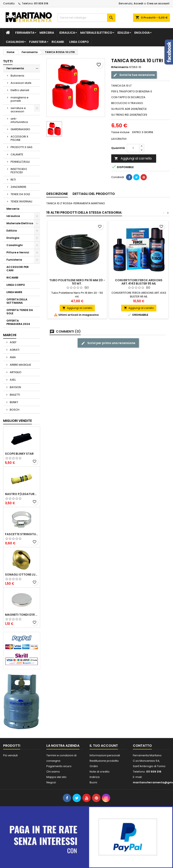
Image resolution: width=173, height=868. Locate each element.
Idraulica (67, 33)
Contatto (9, 3)
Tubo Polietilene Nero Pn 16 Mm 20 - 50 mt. (77, 282)
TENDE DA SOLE (20, 194)
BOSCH (14, 410)
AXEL (12, 380)
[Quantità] (133, 148)
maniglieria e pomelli (20, 99)
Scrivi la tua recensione (134, 75)
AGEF (13, 342)
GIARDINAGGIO (20, 129)
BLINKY (14, 402)
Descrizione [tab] (57, 194)
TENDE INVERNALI (21, 201)
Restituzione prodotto (104, 761)
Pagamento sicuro (59, 766)
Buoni (93, 782)
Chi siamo (53, 772)
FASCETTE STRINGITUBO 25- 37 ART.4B (22, 534)
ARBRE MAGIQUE (20, 365)
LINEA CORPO (79, 42)
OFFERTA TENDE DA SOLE (20, 312)
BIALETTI (15, 395)
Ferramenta (25, 33)
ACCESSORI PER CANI (18, 269)
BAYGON (15, 387)
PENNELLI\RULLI (20, 162)
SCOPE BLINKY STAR (19, 454)
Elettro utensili (20, 90)
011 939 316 (41, 3)
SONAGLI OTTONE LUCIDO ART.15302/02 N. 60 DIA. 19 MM (22, 575)
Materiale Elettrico (96, 33)
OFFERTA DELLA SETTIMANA (17, 301)
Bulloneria (17, 76)
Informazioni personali (105, 755)
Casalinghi (15, 42)
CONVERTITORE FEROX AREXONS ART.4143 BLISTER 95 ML (139, 282)
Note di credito (100, 772)
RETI (13, 180)
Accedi (138, 3)
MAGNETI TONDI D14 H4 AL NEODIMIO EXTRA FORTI (22, 615)
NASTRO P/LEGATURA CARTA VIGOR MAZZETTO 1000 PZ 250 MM (22, 494)
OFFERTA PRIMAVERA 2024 (18, 322)
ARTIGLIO (15, 372)
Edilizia (123, 33)
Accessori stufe (21, 83)
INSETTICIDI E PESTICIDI (19, 171)
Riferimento (120, 67)
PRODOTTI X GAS (22, 147)
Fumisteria (38, 42)
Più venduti (10, 755)
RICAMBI (58, 42)
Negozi (51, 782)
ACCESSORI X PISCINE (19, 138)
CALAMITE (17, 154)
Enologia (142, 33)
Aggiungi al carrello (133, 158)
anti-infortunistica (19, 120)
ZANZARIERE (19, 187)
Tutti (8, 61)
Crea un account (158, 3)
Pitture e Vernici (18, 252)
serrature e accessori (18, 110)
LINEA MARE (14, 292)
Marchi (10, 335)
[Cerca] (86, 18)
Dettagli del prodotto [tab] (94, 194)
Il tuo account (104, 746)
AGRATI (14, 350)
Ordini (94, 766)
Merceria (47, 33)
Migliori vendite (17, 421)
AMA (12, 357)
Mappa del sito (56, 777)
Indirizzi (95, 777)
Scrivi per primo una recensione (108, 343)
